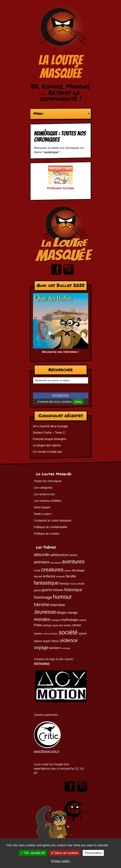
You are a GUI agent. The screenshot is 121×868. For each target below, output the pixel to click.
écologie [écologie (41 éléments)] (66, 648)
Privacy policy (61, 861)
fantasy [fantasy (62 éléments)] (64, 583)
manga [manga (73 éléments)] (72, 613)
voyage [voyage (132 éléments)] (41, 648)
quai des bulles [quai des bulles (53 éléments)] (62, 625)
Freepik (58, 764)
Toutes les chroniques (48, 481)
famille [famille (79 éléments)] (71, 576)
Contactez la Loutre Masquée (53, 520)
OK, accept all (33, 853)
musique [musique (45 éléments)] (56, 620)
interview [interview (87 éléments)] (58, 605)
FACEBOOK (60, 395)
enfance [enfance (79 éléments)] (49, 576)
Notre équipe (42, 507)
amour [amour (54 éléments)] (74, 555)
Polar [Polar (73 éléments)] (38, 625)
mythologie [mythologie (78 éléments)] (70, 620)
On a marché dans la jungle (50, 426)
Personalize (93, 853)
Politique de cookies (47, 534)
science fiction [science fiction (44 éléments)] (50, 634)
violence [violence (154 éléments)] (69, 640)
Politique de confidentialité (51, 527)
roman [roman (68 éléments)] (76, 625)
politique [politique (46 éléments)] (47, 625)
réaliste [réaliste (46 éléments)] (38, 634)
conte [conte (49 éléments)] (37, 570)
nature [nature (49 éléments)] (83, 620)
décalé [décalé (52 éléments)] (38, 576)
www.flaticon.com (45, 769)
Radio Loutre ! (43, 514)
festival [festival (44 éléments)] (74, 584)
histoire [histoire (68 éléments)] (58, 590)
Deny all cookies (65, 853)
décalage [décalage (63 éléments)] (78, 570)
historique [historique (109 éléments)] (73, 590)
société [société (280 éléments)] (68, 632)
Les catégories (43, 488)
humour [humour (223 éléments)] (62, 597)
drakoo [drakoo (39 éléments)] (68, 571)
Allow (78, 402)
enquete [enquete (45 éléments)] (60, 577)
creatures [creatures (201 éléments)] (52, 570)
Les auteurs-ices (45, 494)
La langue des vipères (47, 445)
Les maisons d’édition (48, 501)
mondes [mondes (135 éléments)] (42, 619)
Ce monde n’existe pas (47, 452)
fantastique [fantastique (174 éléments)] (46, 583)
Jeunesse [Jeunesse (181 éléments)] (45, 612)
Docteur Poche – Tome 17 (50, 433)
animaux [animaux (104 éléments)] (42, 562)
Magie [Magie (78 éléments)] (62, 612)
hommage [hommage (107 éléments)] (43, 597)
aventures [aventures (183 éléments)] (73, 562)
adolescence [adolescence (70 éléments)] (59, 555)
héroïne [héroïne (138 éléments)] (42, 605)
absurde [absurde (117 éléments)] (42, 554)
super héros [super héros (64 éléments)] (51, 641)
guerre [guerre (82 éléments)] (47, 590)
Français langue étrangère (50, 439)
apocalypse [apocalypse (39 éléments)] (56, 563)
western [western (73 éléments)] (55, 648)
